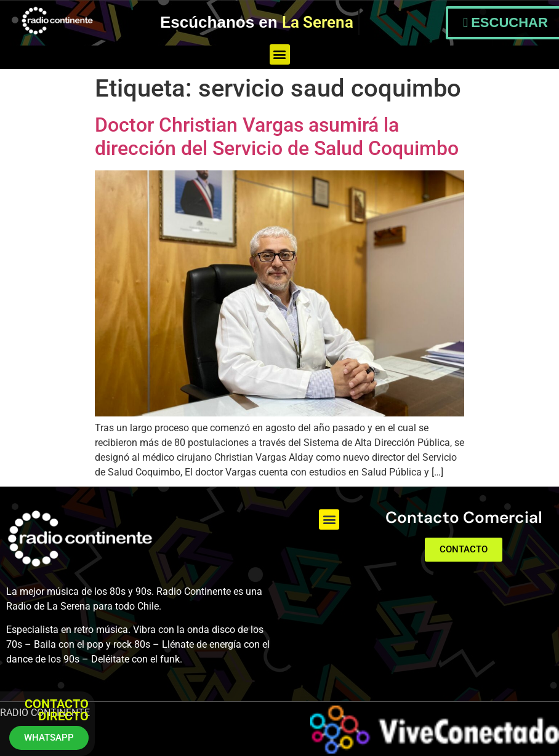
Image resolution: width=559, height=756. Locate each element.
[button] (280, 54)
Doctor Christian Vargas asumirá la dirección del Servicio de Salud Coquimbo (277, 137)
